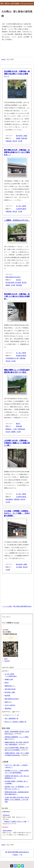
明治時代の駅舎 (21, 356)
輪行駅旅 (7, 696)
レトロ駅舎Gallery (11, 676)
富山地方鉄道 (10, 283)
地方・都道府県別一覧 (11, 718)
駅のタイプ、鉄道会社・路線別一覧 (16, 722)
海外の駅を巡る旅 (10, 689)
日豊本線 (8, 141)
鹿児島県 (19, 285)
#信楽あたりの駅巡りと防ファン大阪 (15, 821)
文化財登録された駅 (12, 358)
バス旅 (14, 429)
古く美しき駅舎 (21, 206)
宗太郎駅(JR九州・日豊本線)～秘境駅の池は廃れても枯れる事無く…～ (17, 74)
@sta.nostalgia (7, 830)
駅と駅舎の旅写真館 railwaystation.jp (17, 852)
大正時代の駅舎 (21, 209)
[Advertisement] (17, 49)
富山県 (24, 283)
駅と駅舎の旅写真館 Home (22, 606)
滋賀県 (8, 285)
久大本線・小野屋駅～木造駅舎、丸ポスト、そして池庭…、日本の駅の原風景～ (17, 513)
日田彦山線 (21, 429)
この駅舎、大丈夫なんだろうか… (17, 220)
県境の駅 (24, 138)
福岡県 (13, 432)
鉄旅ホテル (8, 702)
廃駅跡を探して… (10, 686)
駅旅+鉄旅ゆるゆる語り (13, 277)
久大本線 (19, 567)
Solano (16, 855)
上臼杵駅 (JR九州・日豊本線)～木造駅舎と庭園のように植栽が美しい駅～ (17, 443)
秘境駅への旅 (9, 679)
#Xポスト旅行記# (10, 705)
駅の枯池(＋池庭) (22, 136)
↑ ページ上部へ (8, 606)
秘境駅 (18, 138)
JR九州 (15, 141)
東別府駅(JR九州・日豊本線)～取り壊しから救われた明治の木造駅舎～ (17, 296)
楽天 (6, 659)
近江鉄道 (18, 283)
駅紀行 (18, 424)
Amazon (7, 661)
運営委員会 (8, 708)
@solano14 (6, 815)
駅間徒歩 (8, 429)
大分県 (20, 141)
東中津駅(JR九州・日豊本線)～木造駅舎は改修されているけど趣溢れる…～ (17, 152)
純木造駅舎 (9, 499)
